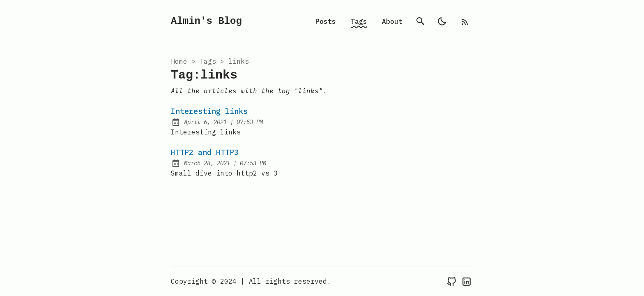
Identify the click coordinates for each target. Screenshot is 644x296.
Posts (326, 21)
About (392, 21)
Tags (359, 21)
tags (208, 61)
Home (179, 61)
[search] (421, 21)
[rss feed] (465, 21)
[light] (442, 21)
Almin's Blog (206, 21)
